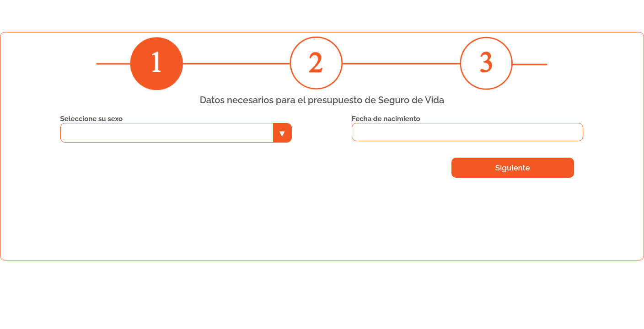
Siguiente (513, 168)
